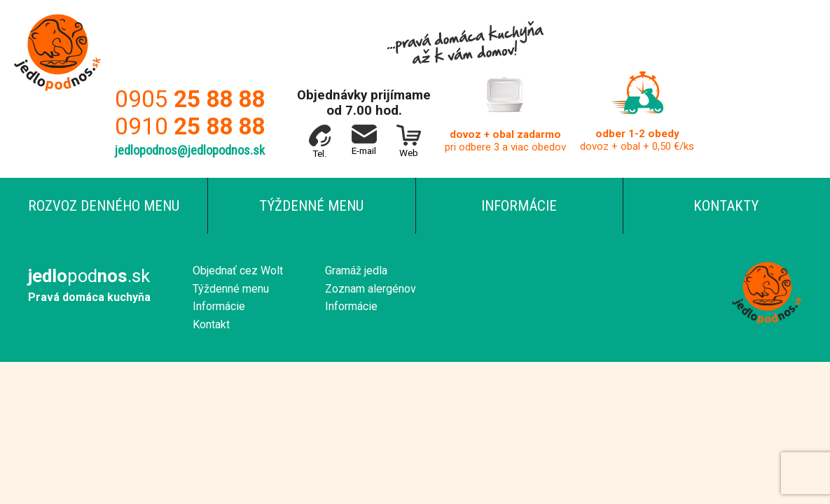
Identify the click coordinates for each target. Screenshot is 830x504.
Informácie (519, 206)
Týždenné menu (311, 206)
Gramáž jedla (356, 271)
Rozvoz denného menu (104, 206)
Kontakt (211, 324)
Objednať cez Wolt (238, 271)
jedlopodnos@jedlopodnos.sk (190, 150)
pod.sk (89, 276)
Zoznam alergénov (371, 289)
